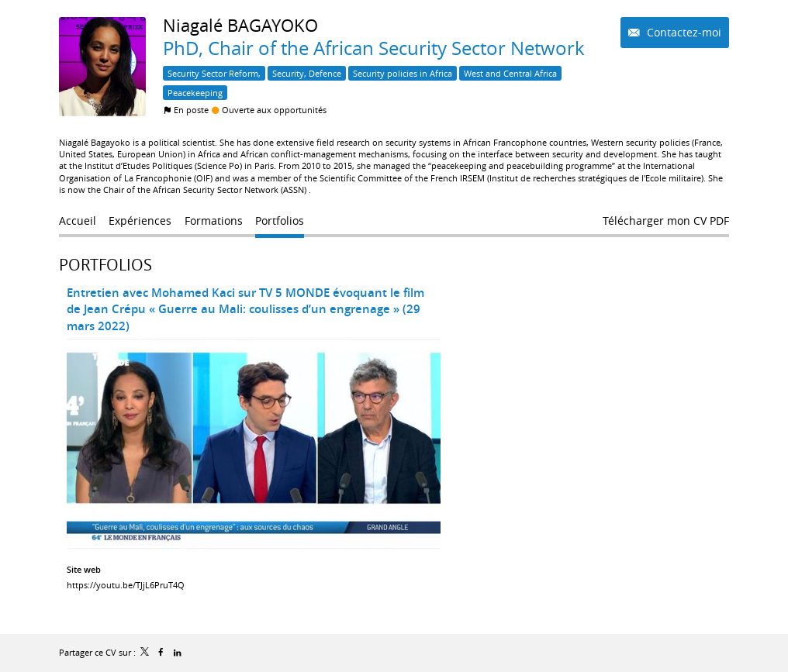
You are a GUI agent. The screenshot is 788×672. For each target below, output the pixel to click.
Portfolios (105, 265)
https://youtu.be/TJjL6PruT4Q (126, 585)
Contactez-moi (683, 32)
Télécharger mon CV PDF (666, 221)
